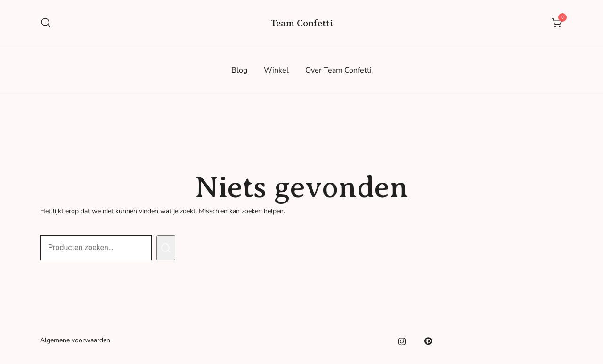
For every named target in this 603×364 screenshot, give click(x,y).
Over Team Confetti (338, 70)
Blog (239, 70)
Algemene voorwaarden (75, 340)
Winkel (276, 70)
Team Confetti (302, 23)
